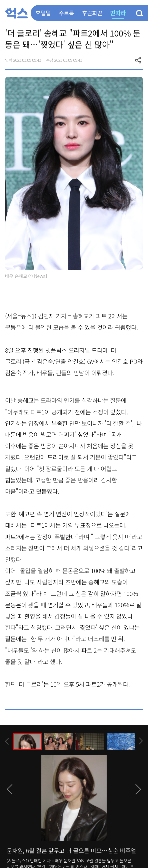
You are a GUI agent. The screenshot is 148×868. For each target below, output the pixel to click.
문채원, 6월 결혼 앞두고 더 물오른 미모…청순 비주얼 (71, 850)
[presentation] (7, 741)
